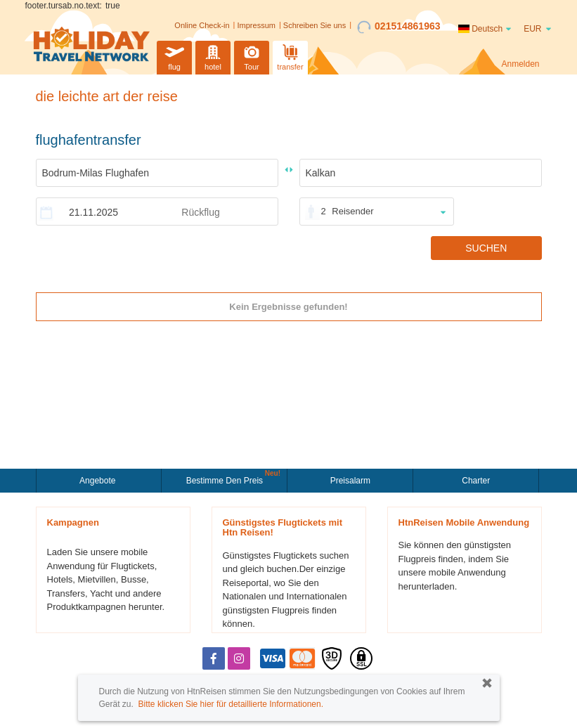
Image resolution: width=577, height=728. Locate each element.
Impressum (257, 25)
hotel (213, 56)
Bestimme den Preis (226, 479)
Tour (252, 56)
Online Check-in (202, 25)
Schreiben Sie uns (315, 25)
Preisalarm (350, 481)
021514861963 (398, 27)
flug (174, 56)
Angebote (99, 481)
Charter (476, 481)
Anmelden (520, 64)
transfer (290, 56)
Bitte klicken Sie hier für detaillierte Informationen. (231, 704)
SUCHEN (486, 248)
